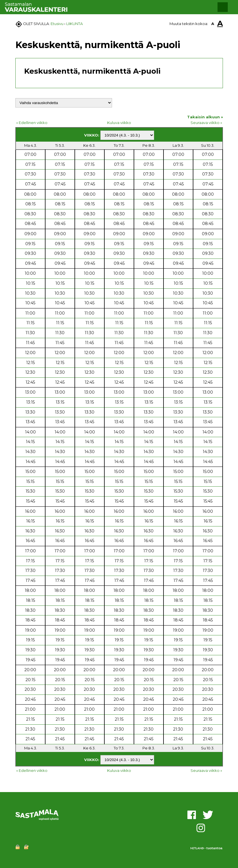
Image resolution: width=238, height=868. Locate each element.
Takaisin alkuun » (205, 117)
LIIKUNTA (74, 24)
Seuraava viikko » (206, 123)
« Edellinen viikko (32, 123)
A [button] (213, 24)
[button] (223, 7)
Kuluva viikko (119, 123)
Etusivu (57, 24)
